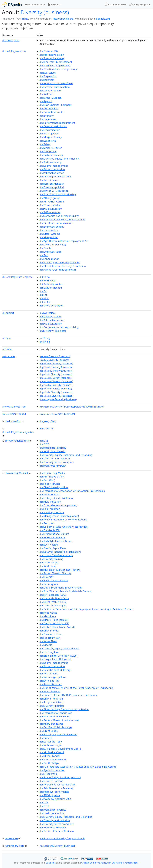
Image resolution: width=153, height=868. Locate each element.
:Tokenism (47, 80)
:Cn (43, 291)
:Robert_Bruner (50, 484)
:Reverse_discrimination (55, 87)
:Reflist (45, 302)
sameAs (9, 356)
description (11, 40)
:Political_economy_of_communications (63, 520)
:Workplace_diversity (53, 448)
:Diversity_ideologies (53, 606)
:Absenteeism (49, 108)
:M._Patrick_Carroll (52, 202)
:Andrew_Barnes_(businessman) (59, 720)
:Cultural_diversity (51, 155)
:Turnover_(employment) (55, 66)
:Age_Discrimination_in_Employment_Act (64, 241)
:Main (44, 298)
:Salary (45, 144)
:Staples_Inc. (48, 76)
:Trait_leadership (51, 162)
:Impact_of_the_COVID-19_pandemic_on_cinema (68, 695)
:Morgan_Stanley (51, 137)
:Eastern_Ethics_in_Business (57, 831)
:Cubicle (46, 738)
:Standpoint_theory (52, 58)
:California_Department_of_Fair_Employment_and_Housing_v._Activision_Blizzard (86, 609)
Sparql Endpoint (140, 4)
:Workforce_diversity (53, 466)
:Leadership (48, 141)
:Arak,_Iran (47, 523)
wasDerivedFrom (14, 407)
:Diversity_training (51, 559)
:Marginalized (49, 237)
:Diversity (47, 429)
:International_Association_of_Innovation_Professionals (72, 491)
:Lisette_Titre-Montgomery (56, 555)
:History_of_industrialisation (57, 498)
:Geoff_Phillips (49, 763)
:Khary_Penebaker (51, 724)
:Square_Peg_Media (52, 473)
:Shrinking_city (49, 681)
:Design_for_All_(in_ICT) (54, 623)
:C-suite (45, 248)
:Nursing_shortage (52, 512)
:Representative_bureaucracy (58, 785)
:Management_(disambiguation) (59, 516)
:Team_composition (52, 169)
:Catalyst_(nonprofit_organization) (60, 552)
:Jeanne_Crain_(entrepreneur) (58, 270)
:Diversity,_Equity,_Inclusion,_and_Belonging (66, 455)
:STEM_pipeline (50, 795)
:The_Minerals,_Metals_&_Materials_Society (65, 591)
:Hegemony (48, 119)
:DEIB (44, 444)
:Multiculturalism (51, 209)
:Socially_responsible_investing (58, 734)
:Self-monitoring (50, 212)
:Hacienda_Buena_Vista (54, 598)
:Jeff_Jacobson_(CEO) (53, 595)
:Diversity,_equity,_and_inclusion (59, 159)
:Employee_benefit (52, 227)
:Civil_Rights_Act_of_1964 (55, 177)
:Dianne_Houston (51, 634)
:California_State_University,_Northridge (64, 527)
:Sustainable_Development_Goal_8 (61, 749)
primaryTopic (14, 846)
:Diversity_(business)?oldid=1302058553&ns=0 (72, 407)
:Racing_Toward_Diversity (55, 573)
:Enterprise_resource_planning (58, 505)
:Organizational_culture (54, 534)
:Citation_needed (51, 288)
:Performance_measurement (57, 123)
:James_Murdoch (51, 98)
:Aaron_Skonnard (51, 684)
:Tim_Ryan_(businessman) (56, 62)
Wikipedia (51, 863)
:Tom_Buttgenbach (52, 184)
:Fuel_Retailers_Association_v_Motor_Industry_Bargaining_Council (78, 767)
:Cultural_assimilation (53, 126)
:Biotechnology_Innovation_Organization (64, 709)
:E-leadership (49, 774)
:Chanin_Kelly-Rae (51, 699)
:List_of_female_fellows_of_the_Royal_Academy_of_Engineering (76, 688)
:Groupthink (48, 151)
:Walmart (46, 94)
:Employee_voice (51, 252)
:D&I (44, 441)
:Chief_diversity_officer (54, 487)
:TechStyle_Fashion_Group (56, 541)
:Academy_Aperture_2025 (56, 799)
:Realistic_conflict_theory (55, 670)
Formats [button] (54, 4)
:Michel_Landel (50, 756)
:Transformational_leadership (58, 194)
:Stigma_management (54, 166)
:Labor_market (49, 259)
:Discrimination (50, 130)
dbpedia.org (103, 19)
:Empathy (47, 116)
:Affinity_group (50, 198)
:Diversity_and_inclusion (55, 459)
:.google (46, 645)
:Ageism (46, 101)
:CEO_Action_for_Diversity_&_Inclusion (63, 266)
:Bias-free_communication (56, 223)
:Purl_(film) (47, 480)
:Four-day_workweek (53, 760)
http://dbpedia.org (63, 19)
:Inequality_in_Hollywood (55, 659)
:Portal (45, 277)
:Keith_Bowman (50, 691)
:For (43, 295)
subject (8, 313)
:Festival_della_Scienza (54, 580)
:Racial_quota (49, 584)
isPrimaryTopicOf (14, 414)
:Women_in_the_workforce (56, 83)
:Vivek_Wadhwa (50, 495)
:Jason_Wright (49, 563)
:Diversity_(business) (53, 245)
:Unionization (49, 230)
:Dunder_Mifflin (50, 530)
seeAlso (11, 838)
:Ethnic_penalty (50, 205)
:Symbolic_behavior (52, 770)
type (7, 338)
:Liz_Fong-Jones (50, 652)
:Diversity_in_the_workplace (57, 462)
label (7, 349)
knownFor (13, 421)
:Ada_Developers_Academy (56, 788)
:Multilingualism (50, 502)
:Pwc (44, 255)
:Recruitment (49, 180)
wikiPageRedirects (17, 441)
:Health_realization (52, 813)
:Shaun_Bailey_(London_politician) (60, 777)
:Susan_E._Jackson (51, 781)
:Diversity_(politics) (52, 187)
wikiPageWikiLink (14, 51)
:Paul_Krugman (50, 509)
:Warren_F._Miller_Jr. (52, 537)
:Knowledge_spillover (53, 677)
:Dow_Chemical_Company (56, 105)
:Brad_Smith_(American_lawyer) (59, 656)
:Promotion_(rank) (51, 112)
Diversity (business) (45, 12)
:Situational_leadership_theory (58, 69)
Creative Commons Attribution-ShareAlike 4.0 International (110, 863)
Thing (25, 19)
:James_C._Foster (51, 148)
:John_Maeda (49, 613)
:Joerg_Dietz (48, 421)
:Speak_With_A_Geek (53, 602)
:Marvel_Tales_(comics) (54, 620)
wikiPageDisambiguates (18, 432)
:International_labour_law (56, 713)
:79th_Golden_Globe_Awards (57, 627)
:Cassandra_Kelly (51, 742)
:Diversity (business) (55, 356)
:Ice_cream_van (50, 638)
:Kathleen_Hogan (51, 745)
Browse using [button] (34, 4)
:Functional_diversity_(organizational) (62, 219)
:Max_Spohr (48, 616)
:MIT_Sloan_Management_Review (60, 570)
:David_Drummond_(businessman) (61, 588)
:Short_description (51, 306)
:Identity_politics (51, 91)
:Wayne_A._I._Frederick (54, 191)
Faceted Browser (116, 4)
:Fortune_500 (49, 51)
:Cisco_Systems (50, 234)
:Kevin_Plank (48, 641)
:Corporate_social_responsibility (59, 216)
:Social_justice (49, 134)
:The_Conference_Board (55, 717)
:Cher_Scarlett (49, 631)
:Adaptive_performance (54, 792)
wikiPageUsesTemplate (17, 277)
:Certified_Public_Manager (56, 727)
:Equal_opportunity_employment (60, 262)
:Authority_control (51, 284)
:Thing (45, 338)
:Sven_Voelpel (49, 545)
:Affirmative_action (52, 55)
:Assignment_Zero (51, 702)
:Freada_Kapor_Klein (53, 548)
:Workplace (48, 73)
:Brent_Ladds (49, 731)
